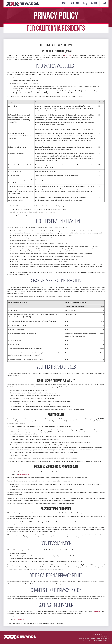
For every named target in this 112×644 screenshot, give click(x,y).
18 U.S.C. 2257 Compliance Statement (92, 640)
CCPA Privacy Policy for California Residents (98, 639)
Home (64, 4)
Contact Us (106, 640)
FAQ (85, 4)
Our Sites (75, 4)
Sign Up (94, 4)
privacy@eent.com (24, 474)
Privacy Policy (68, 55)
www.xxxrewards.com (22, 617)
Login (104, 4)
